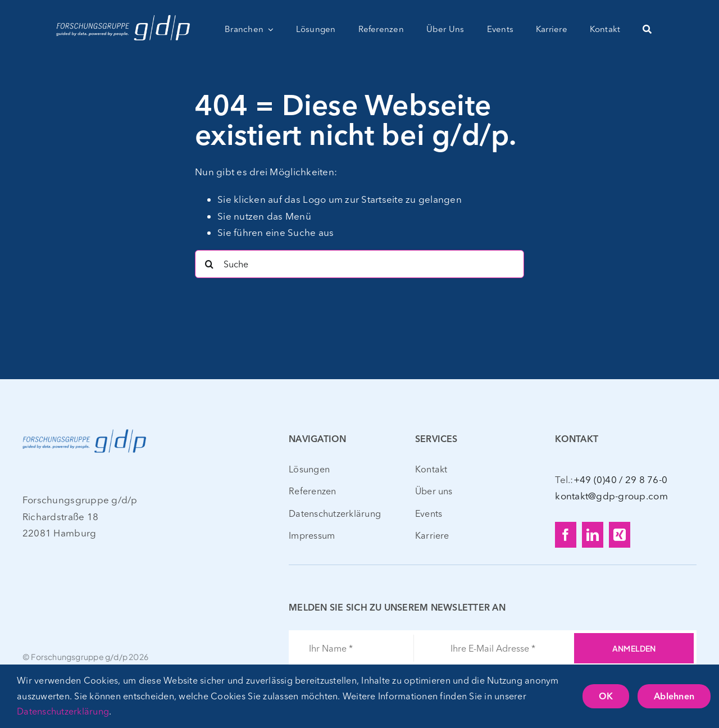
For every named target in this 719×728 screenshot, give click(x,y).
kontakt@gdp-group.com (611, 496)
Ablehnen (674, 697)
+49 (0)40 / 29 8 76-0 (620, 479)
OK (606, 697)
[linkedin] (593, 535)
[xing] (620, 535)
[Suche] (647, 29)
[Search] (209, 264)
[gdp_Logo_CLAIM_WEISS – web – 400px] (123, 16)
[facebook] (566, 535)
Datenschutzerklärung (63, 711)
